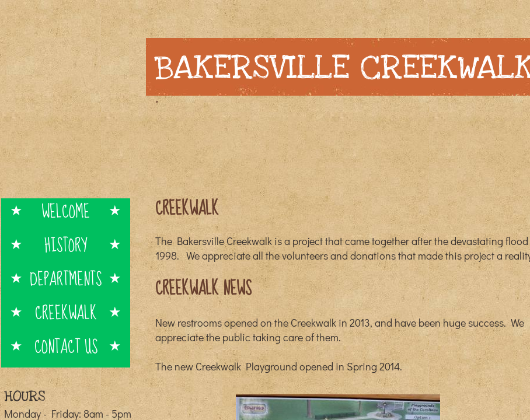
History (66, 245)
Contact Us (66, 346)
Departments (66, 279)
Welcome (66, 211)
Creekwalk (66, 312)
